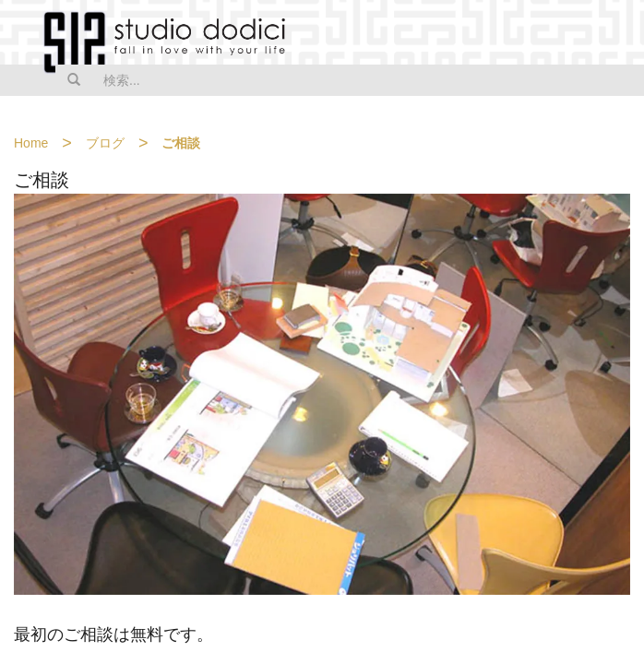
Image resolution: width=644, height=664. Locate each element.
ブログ (105, 143)
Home (31, 143)
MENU (618, 34)
